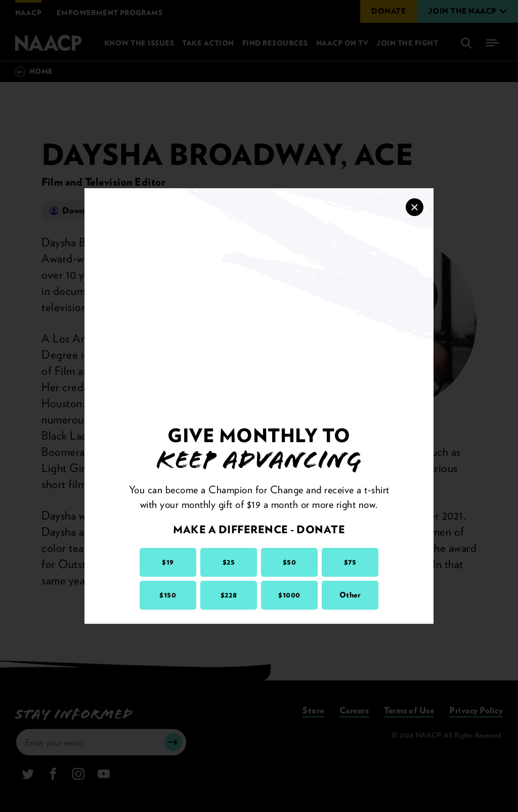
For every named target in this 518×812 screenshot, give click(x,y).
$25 (229, 562)
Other (350, 595)
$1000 (289, 595)
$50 (290, 562)
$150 (168, 595)
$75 (350, 562)
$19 (168, 562)
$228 (229, 595)
